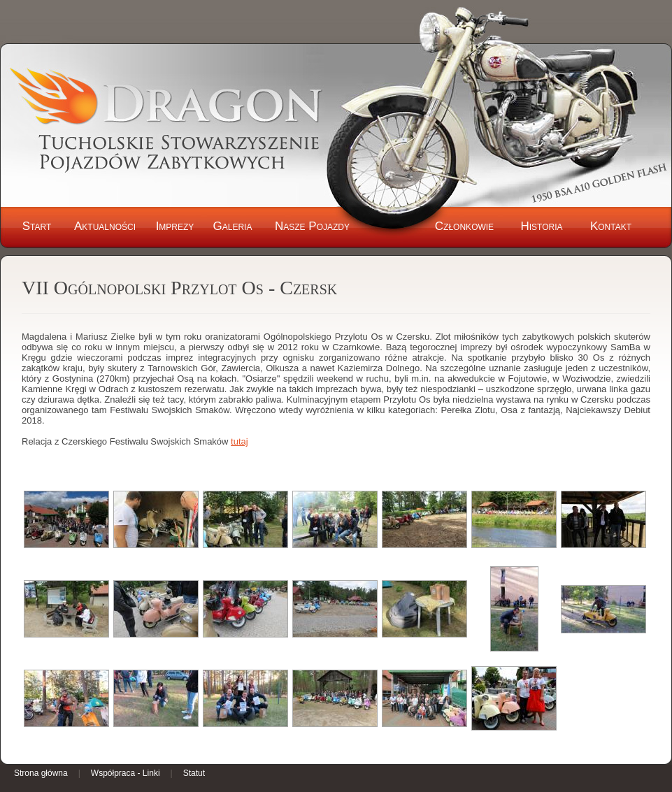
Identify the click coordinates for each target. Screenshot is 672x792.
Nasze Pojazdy (312, 226)
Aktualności (105, 226)
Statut (194, 773)
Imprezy (175, 226)
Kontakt (611, 226)
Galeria (233, 226)
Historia (541, 226)
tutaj (240, 441)
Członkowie (464, 226)
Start (37, 226)
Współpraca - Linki (126, 773)
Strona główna (41, 773)
